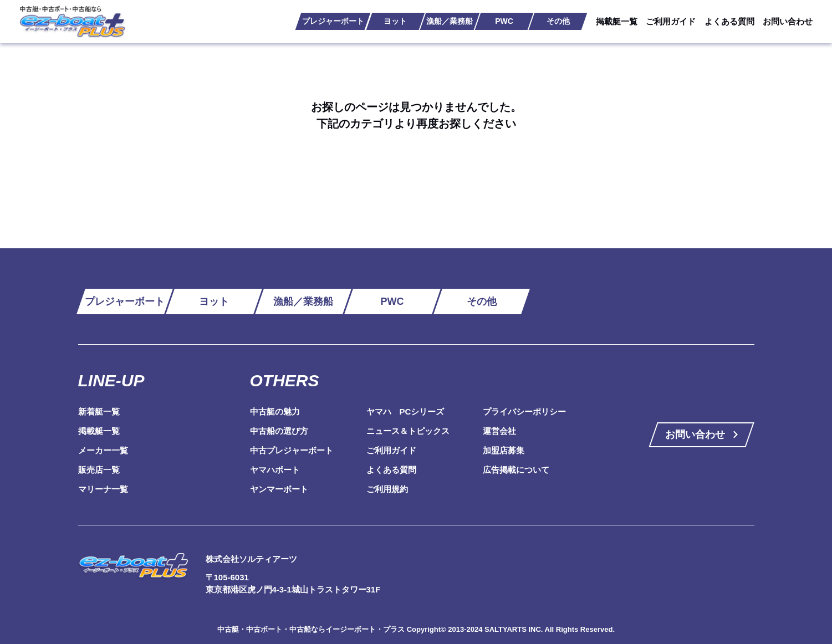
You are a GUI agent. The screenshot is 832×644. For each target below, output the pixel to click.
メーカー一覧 (103, 450)
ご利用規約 (387, 489)
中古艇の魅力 (275, 412)
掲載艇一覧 (617, 21)
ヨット (395, 21)
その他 (558, 21)
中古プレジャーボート (292, 450)
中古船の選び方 (279, 431)
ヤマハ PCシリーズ (405, 412)
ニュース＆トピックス (408, 431)
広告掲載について (516, 470)
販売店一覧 (99, 470)
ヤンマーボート (279, 489)
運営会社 (499, 431)
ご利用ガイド (671, 21)
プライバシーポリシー (524, 412)
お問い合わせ (788, 21)
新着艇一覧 (99, 412)
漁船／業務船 (450, 21)
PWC (504, 21)
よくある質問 (729, 21)
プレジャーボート (333, 21)
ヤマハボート (275, 470)
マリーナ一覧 (103, 489)
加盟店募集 (504, 450)
